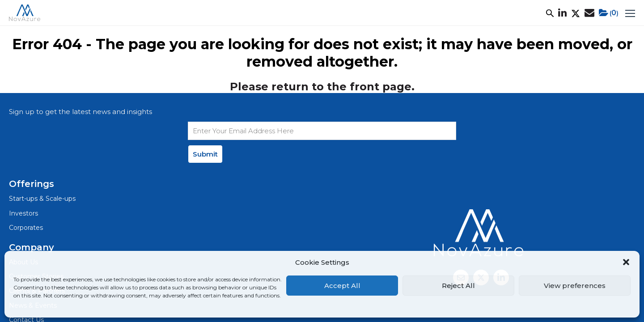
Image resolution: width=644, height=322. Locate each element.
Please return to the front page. (322, 93)
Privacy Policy (82, 190)
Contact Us (282, 197)
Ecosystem (314, 16)
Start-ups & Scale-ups (181, 136)
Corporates (164, 166)
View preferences (575, 286)
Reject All (458, 286)
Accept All (342, 286)
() (579, 16)
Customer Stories (201, 16)
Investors (160, 151)
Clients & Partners (293, 166)
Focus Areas (263, 16)
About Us (90, 16)
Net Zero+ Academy (440, 16)
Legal (40, 190)
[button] (626, 262)
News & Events (370, 16)
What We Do (139, 16)
